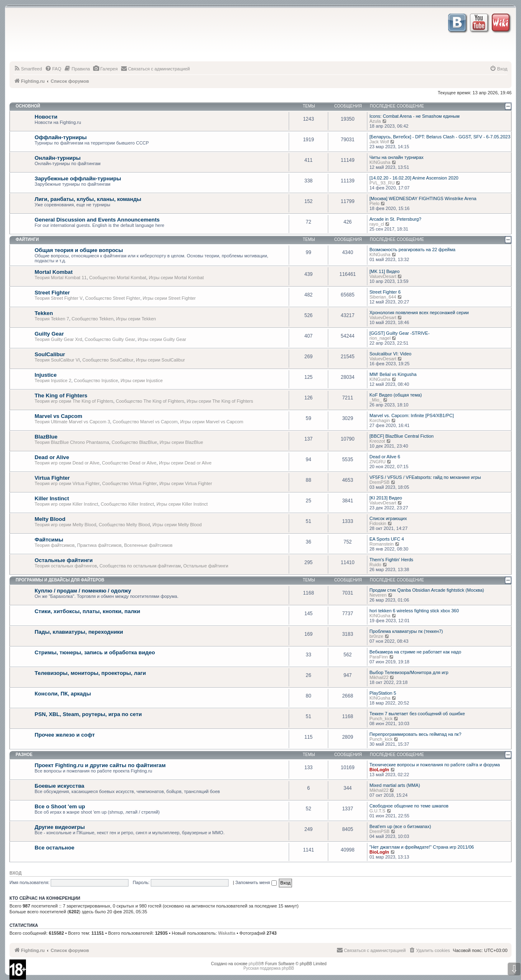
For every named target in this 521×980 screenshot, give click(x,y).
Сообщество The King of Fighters (150, 401)
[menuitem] (28, 69)
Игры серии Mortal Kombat (176, 278)
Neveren (378, 595)
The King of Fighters (61, 395)
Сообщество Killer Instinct (127, 504)
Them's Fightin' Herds (391, 560)
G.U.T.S (377, 811)
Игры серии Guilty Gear (162, 339)
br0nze (376, 636)
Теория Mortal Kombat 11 (61, 278)
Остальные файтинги (64, 560)
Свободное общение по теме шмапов (409, 806)
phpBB (255, 964)
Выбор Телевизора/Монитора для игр (409, 672)
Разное (24, 755)
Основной (28, 106)
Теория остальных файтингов (66, 566)
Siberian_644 (383, 297)
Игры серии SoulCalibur (160, 360)
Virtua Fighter (52, 478)
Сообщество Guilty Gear (110, 339)
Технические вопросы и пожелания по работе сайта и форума (435, 765)
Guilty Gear (49, 334)
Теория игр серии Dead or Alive (67, 463)
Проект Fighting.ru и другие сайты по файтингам (100, 765)
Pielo (374, 203)
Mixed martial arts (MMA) (395, 785)
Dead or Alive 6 (385, 457)
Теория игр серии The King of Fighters (74, 401)
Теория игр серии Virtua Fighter (67, 483)
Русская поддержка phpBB (269, 968)
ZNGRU (377, 462)
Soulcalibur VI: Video (390, 354)
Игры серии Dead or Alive (185, 463)
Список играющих (388, 518)
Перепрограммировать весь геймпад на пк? (415, 734)
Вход (15, 873)
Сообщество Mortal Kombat (118, 278)
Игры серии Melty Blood (177, 525)
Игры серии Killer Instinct (182, 504)
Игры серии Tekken (136, 319)
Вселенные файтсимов (148, 545)
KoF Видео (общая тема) (396, 395)
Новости (46, 117)
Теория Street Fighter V (59, 298)
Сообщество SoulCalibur (108, 360)
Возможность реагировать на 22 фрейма (412, 250)
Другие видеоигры (60, 827)
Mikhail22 (379, 677)
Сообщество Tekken (93, 319)
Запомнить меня (256, 882)
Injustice (46, 375)
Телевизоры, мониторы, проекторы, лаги (90, 673)
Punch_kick (381, 719)
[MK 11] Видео (384, 271)
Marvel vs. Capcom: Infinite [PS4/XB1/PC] (412, 415)
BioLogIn (379, 770)
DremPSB (380, 482)
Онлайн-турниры (58, 158)
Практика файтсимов (99, 545)
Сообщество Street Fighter (113, 298)
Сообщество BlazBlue (134, 442)
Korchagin (380, 420)
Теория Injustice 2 (53, 380)
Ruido (375, 565)
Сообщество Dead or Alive (129, 463)
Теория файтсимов (55, 545)
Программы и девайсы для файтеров (60, 580)
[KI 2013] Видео (386, 498)
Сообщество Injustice (96, 380)
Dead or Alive (52, 457)
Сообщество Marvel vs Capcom (145, 422)
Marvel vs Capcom (58, 416)
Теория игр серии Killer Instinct (66, 504)
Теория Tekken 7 (52, 319)
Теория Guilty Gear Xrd (58, 339)
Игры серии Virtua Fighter (186, 483)
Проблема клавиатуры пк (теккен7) (406, 631)
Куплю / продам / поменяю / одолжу (83, 591)
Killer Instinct (52, 498)
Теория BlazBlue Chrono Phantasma (72, 442)
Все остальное (55, 848)
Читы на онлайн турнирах (396, 157)
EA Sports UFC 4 (387, 539)
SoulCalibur (50, 354)
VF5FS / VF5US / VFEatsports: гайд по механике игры (425, 477)
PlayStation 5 (383, 693)
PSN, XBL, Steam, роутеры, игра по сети (88, 714)
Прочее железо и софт (65, 735)
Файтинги (27, 239)
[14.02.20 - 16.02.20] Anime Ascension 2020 (414, 178)
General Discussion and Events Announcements (97, 220)
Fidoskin (378, 523)
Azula (375, 121)
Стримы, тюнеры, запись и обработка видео (95, 652)
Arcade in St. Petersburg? (395, 219)
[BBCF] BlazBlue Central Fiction (402, 436)
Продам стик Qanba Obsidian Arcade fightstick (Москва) (427, 590)
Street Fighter (52, 293)
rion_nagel (380, 338)
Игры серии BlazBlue (182, 442)
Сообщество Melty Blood (124, 525)
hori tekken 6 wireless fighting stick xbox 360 (414, 611)
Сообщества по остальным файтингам (140, 566)
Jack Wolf (379, 142)
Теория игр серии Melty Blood (65, 525)
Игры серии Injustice (142, 380)
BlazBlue (46, 437)
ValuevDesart (383, 276)
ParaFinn (379, 657)
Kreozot (377, 441)
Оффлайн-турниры (61, 137)
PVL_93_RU (382, 183)
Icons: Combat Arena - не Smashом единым (415, 116)
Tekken (44, 313)
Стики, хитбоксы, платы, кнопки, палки (87, 611)
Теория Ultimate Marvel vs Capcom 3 (72, 422)
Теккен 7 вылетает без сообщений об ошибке (417, 714)
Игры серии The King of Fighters (220, 401)
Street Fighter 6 (385, 292)
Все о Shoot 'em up (60, 806)
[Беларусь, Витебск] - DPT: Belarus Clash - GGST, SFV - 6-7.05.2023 (440, 137)
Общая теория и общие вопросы (79, 250)
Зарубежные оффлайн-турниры (78, 178)
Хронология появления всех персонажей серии (419, 313)
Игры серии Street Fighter (169, 298)
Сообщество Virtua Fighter (130, 483)
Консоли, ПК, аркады (63, 694)
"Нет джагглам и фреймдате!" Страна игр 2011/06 (422, 847)
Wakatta (227, 933)
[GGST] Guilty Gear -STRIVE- (400, 333)
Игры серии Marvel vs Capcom (212, 422)
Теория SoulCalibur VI (57, 360)
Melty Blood (50, 519)
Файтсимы (49, 540)
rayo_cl (377, 224)
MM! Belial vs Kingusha (393, 374)
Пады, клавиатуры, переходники (79, 632)
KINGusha (380, 162)
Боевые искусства (60, 786)
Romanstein (382, 544)
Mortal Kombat (54, 272)
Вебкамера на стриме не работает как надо (415, 652)
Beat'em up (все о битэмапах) (400, 826)
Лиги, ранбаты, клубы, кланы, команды (88, 199)
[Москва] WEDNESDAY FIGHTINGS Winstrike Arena (423, 198)
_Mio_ (376, 400)
